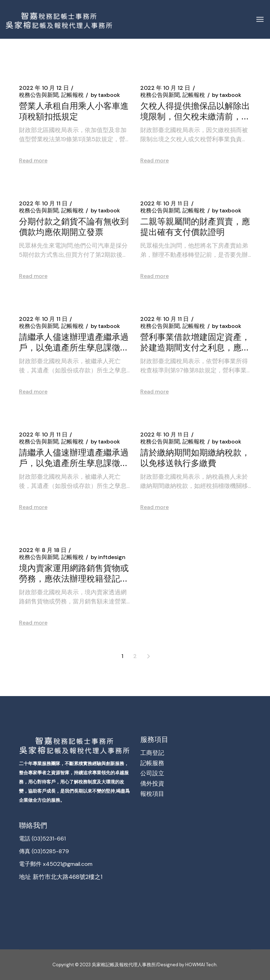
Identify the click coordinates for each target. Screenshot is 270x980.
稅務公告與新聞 (39, 95)
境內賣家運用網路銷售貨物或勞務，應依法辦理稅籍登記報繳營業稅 (74, 573)
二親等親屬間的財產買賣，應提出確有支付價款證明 (195, 226)
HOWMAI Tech (200, 965)
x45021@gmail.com (67, 864)
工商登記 (152, 753)
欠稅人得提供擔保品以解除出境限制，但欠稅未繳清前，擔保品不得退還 (195, 111)
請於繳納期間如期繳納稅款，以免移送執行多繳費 (195, 457)
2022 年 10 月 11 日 (43, 204)
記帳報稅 (72, 95)
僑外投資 (152, 783)
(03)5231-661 (49, 839)
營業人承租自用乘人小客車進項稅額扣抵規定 (74, 111)
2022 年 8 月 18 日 (43, 550)
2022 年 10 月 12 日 (44, 88)
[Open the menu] (260, 19)
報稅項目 (152, 794)
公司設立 (152, 773)
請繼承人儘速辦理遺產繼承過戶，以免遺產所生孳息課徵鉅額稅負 (74, 342)
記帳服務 (152, 763)
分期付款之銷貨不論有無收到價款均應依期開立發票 (74, 226)
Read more (33, 160)
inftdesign (108, 557)
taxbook (105, 95)
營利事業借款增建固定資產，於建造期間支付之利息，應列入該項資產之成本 (195, 342)
